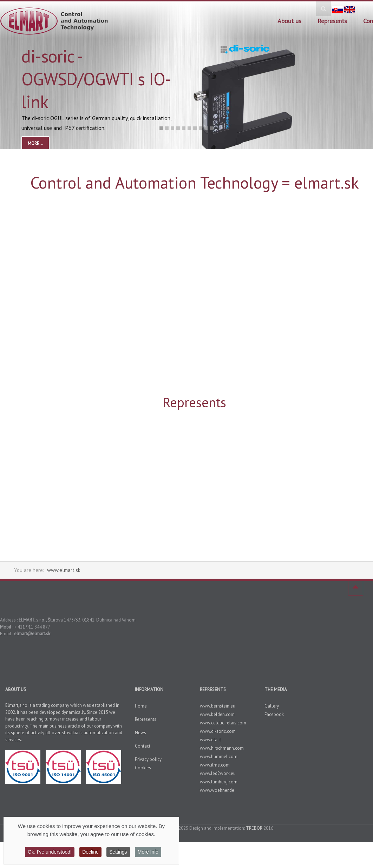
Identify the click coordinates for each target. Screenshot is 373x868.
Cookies (143, 768)
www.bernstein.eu (218, 706)
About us (289, 21)
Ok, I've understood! (50, 852)
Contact (143, 746)
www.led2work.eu (218, 773)
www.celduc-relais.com (223, 723)
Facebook (274, 714)
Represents (332, 21)
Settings (118, 852)
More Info (148, 852)
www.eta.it (210, 740)
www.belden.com (217, 714)
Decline (90, 852)
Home (141, 706)
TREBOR (254, 828)
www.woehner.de (217, 790)
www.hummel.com (219, 757)
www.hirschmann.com (222, 748)
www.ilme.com (215, 765)
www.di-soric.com (218, 731)
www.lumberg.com (219, 782)
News (140, 733)
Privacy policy (148, 759)
